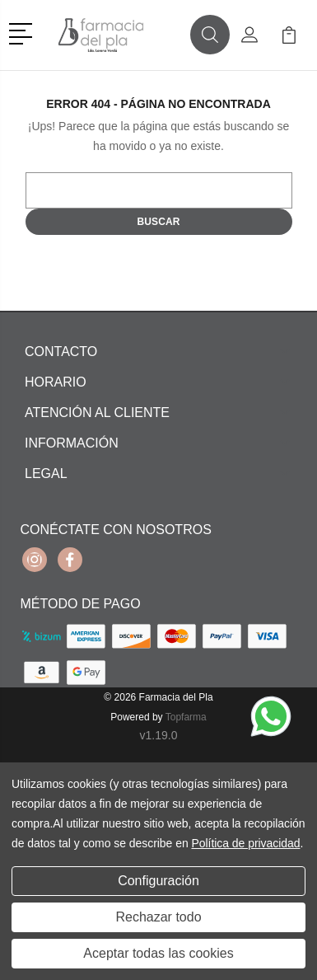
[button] (23, 32)
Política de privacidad (245, 843)
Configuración (158, 881)
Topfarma (186, 717)
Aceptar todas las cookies (158, 953)
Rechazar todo (158, 917)
